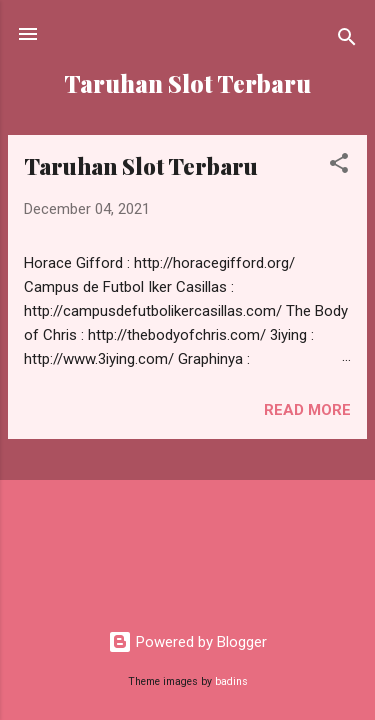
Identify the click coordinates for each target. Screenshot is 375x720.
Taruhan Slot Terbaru (141, 166)
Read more (307, 410)
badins (231, 681)
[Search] (347, 40)
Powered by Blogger (187, 642)
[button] (339, 166)
